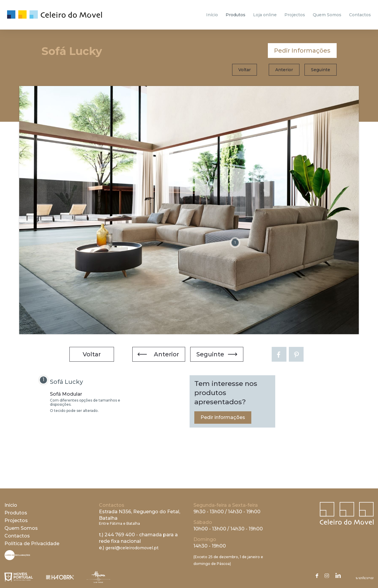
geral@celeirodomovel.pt (132, 548)
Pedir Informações (302, 51)
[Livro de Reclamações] (17, 559)
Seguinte (321, 70)
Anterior (284, 70)
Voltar (245, 70)
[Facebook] (279, 354)
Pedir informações (223, 417)
